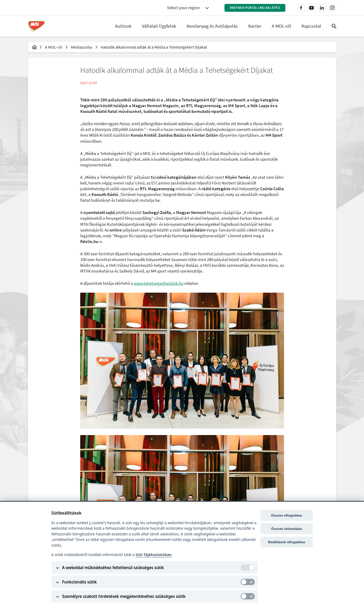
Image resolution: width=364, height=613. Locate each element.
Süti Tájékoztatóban (154, 555)
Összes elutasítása (287, 529)
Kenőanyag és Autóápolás (212, 26)
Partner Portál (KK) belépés (255, 8)
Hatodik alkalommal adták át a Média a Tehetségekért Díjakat (154, 47)
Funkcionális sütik (80, 582)
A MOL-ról (54, 47)
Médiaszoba (82, 47)
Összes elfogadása (286, 515)
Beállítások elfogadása (287, 542)
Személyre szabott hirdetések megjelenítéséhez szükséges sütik (124, 596)
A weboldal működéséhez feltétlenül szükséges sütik (113, 568)
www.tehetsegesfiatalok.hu (159, 283)
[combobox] (188, 8)
